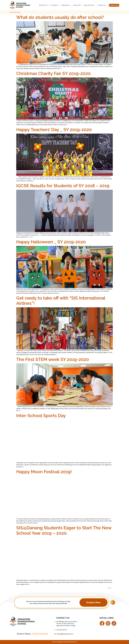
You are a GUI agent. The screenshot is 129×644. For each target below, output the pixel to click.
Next (110, 588)
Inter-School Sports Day (41, 416)
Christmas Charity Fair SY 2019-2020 (53, 73)
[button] (114, 5)
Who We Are (44, 5)
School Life (78, 5)
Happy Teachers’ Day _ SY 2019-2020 (54, 130)
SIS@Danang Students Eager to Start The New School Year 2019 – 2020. (64, 530)
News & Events (89, 5)
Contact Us (102, 5)
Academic (56, 5)
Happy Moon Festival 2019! (44, 472)
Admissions (66, 5)
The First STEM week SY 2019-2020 (53, 359)
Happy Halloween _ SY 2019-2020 (51, 242)
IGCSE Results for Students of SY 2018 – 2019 (63, 186)
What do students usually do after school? (60, 17)
